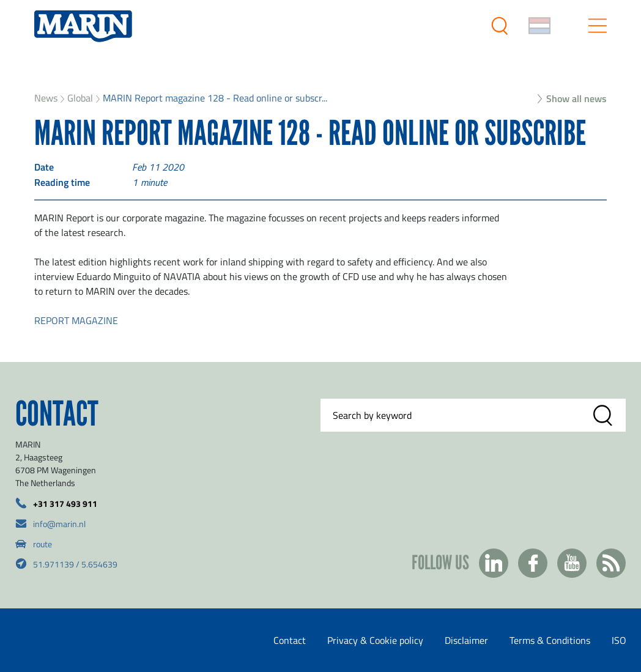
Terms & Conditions (550, 640)
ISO (619, 640)
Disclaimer (466, 640)
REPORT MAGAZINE (76, 320)
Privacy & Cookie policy (375, 640)
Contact (290, 640)
